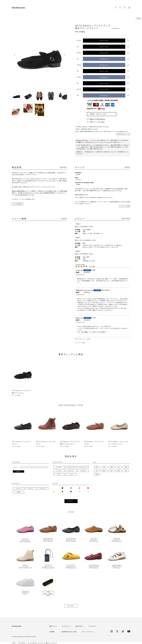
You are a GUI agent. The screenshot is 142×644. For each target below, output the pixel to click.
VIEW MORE (70, 606)
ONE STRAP (22, 643)
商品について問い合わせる (97, 119)
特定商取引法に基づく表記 (69, 632)
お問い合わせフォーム (123, 134)
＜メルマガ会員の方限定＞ (103, 100)
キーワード (15, 467)
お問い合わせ (79, 626)
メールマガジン (92, 626)
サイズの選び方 (18, 204)
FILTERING (70, 501)
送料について (53, 626)
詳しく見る (101, 122)
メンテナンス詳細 (124, 206)
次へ (65, 55)
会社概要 (52, 632)
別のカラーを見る (102, 114)
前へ (14, 55)
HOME (14, 643)
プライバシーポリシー (88, 632)
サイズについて (66, 626)
